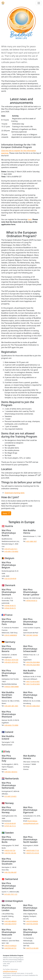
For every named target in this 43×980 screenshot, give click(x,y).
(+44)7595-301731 (10, 948)
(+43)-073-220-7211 (11, 549)
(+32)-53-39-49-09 (10, 579)
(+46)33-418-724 (10, 850)
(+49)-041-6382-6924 (33, 706)
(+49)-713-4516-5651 (33, 682)
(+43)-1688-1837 (31, 541)
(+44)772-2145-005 (32, 948)
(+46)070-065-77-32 (32, 850)
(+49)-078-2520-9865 (33, 665)
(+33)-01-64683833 (10, 635)
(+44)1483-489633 (10, 921)
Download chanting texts (15, 493)
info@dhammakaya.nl (10, 971)
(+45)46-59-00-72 (10, 606)
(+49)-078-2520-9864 (33, 662)
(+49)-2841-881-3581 (11, 706)
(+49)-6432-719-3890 (11, 725)
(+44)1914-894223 (10, 946)
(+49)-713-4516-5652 (33, 684)
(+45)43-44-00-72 (31, 601)
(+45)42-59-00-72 (10, 608)
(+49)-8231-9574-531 (11, 662)
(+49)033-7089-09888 (11, 687)
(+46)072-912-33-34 (32, 853)
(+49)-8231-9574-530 (11, 660)
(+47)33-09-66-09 (10, 823)
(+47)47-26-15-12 (10, 826)
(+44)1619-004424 (32, 921)
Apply (6, 513)
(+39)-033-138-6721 (11, 772)
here (30, 219)
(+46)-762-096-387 (10, 872)
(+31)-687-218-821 (10, 796)
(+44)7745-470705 (32, 924)
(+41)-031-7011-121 (11, 894)
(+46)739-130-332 (10, 853)
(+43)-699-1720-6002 (11, 551)
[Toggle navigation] (39, 3)
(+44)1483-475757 (10, 924)
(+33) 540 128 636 (32, 635)
